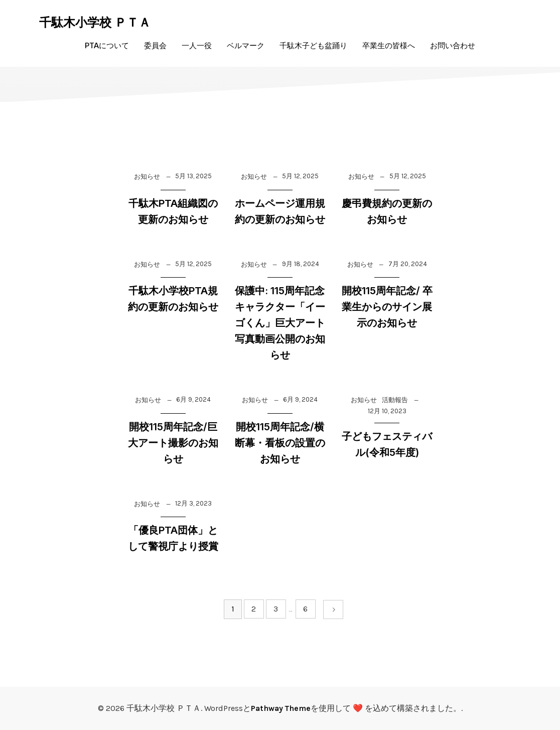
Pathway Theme (281, 708)
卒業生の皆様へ (389, 45)
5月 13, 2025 (193, 176)
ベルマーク (246, 45)
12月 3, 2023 (193, 503)
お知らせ (147, 176)
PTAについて (107, 45)
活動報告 (395, 400)
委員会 (155, 45)
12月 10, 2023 (387, 411)
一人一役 (197, 45)
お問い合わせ (453, 45)
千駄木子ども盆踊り (313, 45)
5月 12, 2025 (300, 176)
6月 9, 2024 (193, 399)
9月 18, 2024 (301, 264)
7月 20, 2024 (408, 264)
